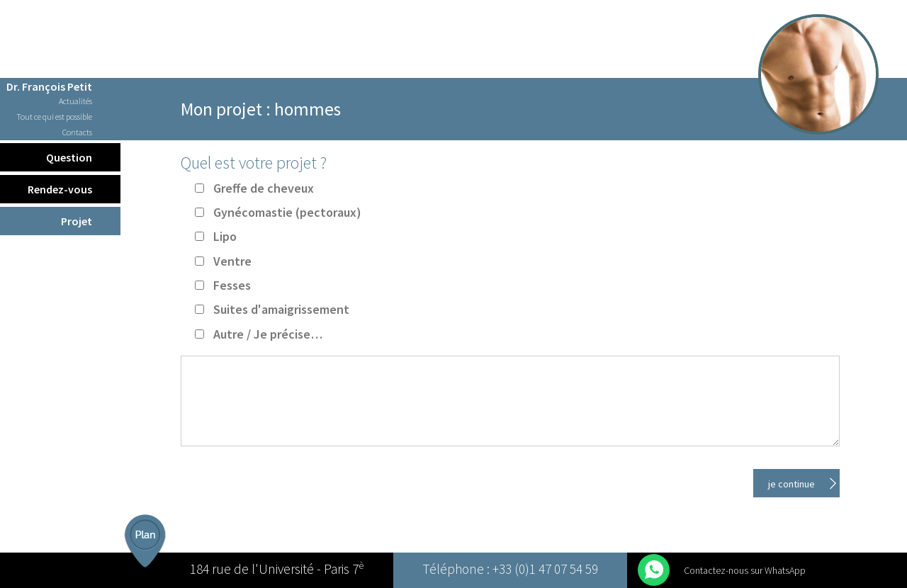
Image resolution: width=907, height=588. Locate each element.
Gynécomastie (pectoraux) (287, 212)
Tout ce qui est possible (54, 117)
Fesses (232, 285)
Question (69, 157)
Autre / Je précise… (268, 334)
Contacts (77, 132)
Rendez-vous (60, 189)
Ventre (232, 261)
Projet (77, 221)
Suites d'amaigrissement (281, 309)
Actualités (75, 101)
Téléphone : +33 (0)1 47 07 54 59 (510, 570)
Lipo (225, 236)
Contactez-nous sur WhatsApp (745, 570)
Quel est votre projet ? (254, 163)
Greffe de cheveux (264, 188)
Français (61, 10)
